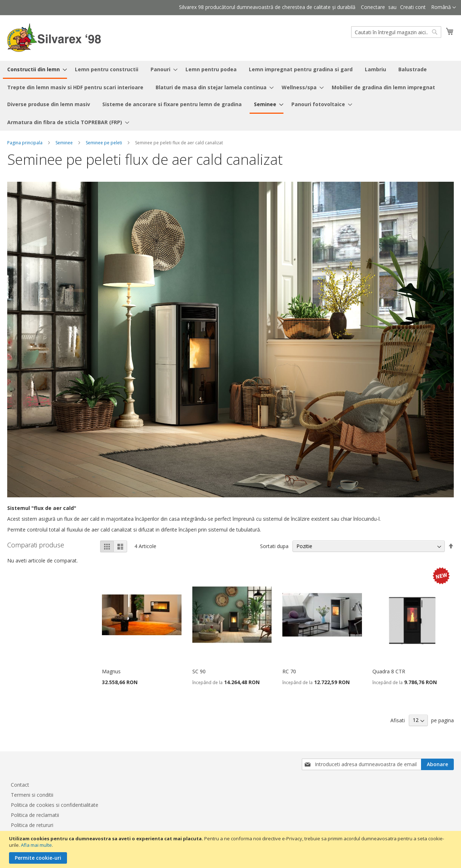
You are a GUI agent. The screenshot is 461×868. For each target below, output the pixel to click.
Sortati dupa (274, 546)
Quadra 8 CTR (389, 671)
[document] (231, 849)
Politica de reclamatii (35, 815)
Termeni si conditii (32, 795)
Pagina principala (25, 143)
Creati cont (413, 7)
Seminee (64, 143)
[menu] (230, 96)
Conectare (373, 7)
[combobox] (396, 32)
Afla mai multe (36, 845)
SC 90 (199, 671)
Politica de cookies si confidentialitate (55, 805)
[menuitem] (35, 70)
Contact (20, 785)
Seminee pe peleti (104, 143)
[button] (444, 8)
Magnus (111, 671)
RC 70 (289, 671)
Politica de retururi (32, 825)
